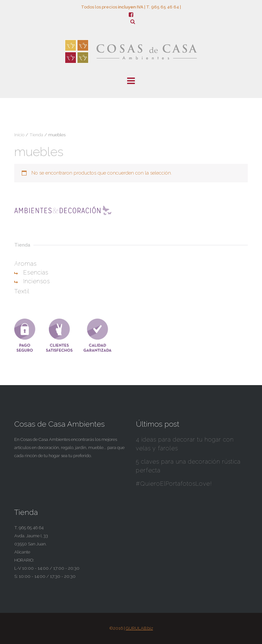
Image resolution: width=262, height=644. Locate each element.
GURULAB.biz (139, 628)
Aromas (25, 264)
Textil (22, 291)
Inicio (19, 135)
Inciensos (37, 281)
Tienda (36, 135)
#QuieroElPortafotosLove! (174, 484)
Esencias (36, 272)
